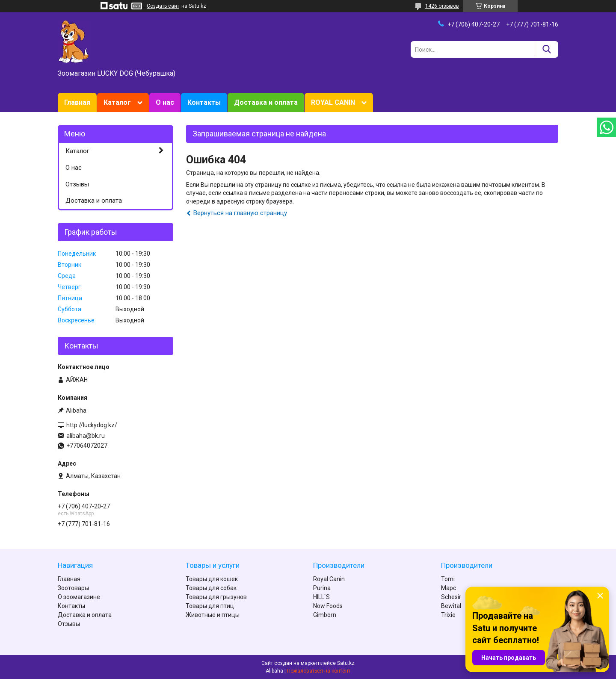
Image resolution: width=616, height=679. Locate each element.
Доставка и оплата (266, 102)
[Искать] (546, 49)
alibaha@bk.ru (86, 436)
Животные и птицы (213, 615)
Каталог (117, 102)
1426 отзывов (442, 6)
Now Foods (328, 606)
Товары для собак (211, 588)
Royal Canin (329, 579)
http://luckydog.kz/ (92, 425)
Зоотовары (73, 588)
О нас (165, 102)
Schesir (451, 597)
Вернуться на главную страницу (240, 213)
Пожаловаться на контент (319, 671)
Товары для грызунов (216, 597)
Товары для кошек (212, 579)
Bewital (451, 606)
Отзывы (77, 184)
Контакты (204, 102)
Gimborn (325, 615)
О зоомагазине (79, 597)
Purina (322, 588)
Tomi (448, 579)
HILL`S (321, 597)
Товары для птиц (210, 606)
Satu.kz (346, 663)
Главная (77, 102)
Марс (449, 588)
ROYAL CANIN (333, 102)
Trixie (448, 615)
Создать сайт (163, 6)
